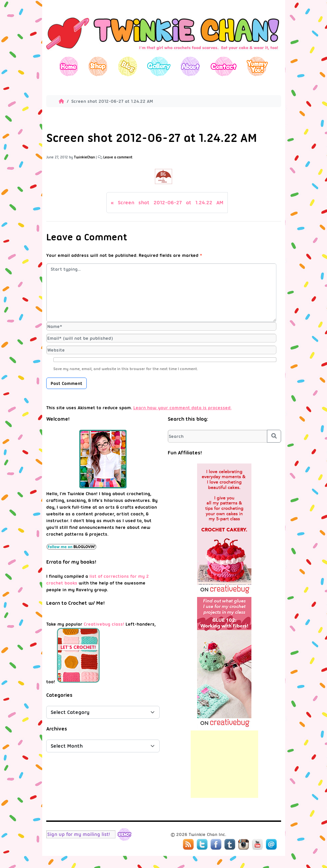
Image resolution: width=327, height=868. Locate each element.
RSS (188, 844)
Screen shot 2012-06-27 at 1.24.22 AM (171, 203)
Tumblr (230, 844)
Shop (98, 66)
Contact (223, 66)
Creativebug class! (104, 624)
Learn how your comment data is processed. (182, 408)
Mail (271, 844)
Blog (127, 66)
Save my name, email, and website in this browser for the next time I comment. (126, 369)
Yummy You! (257, 66)
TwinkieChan (84, 157)
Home (69, 66)
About (190, 66)
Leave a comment (118, 157)
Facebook (216, 844)
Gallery (159, 66)
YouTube (257, 844)
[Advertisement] (224, 764)
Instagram (244, 844)
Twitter (202, 844)
